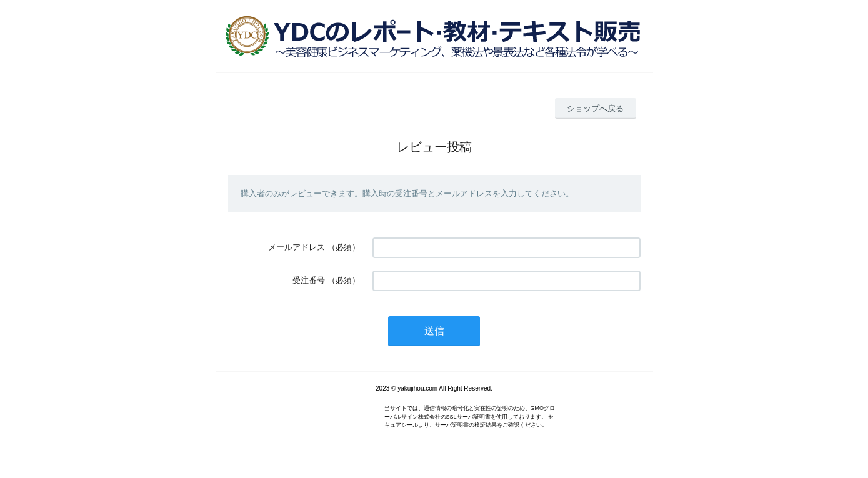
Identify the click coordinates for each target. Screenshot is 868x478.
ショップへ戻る (595, 108)
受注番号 (309, 280)
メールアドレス (297, 247)
